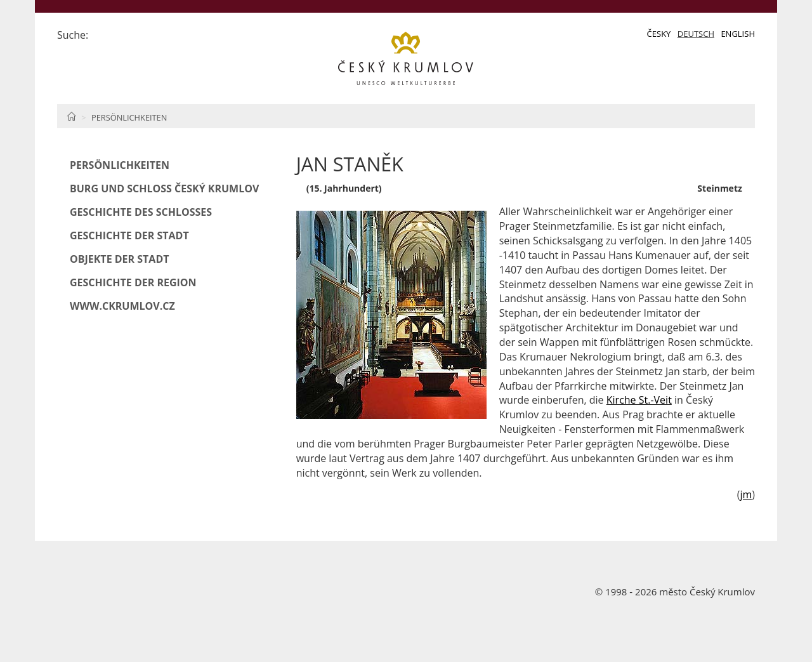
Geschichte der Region (133, 282)
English (738, 34)
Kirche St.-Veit (639, 400)
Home (71, 116)
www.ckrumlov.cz (122, 306)
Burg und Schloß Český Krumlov (164, 189)
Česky (659, 34)
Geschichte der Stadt (129, 235)
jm (746, 494)
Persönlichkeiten (129, 117)
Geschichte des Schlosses (141, 212)
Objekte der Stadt (120, 259)
